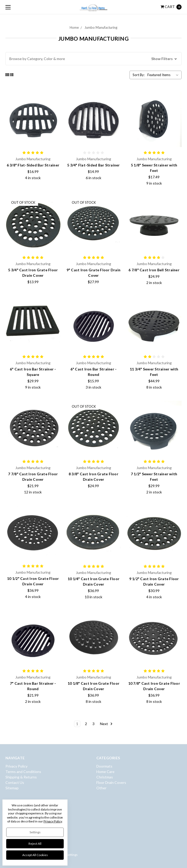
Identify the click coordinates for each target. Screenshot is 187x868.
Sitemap (12, 788)
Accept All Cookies (35, 855)
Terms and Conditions (23, 772)
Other (101, 788)
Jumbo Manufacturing (101, 27)
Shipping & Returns (21, 777)
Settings (35, 832)
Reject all (35, 844)
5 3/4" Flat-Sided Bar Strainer (94, 165)
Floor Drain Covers (111, 782)
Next (106, 724)
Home (74, 27)
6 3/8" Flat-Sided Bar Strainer (33, 165)
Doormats (104, 766)
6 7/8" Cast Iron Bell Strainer (154, 270)
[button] (94, 59)
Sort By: (139, 75)
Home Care (105, 772)
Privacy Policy (16, 766)
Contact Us (15, 782)
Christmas (105, 777)
